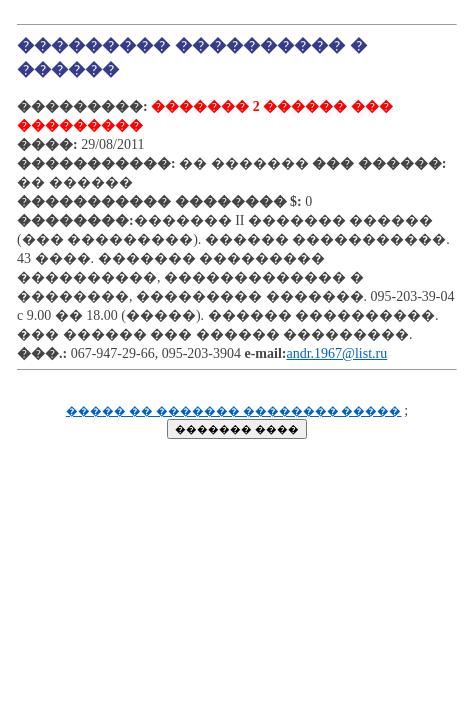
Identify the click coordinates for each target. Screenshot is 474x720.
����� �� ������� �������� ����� (234, 411)
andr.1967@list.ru (336, 353)
